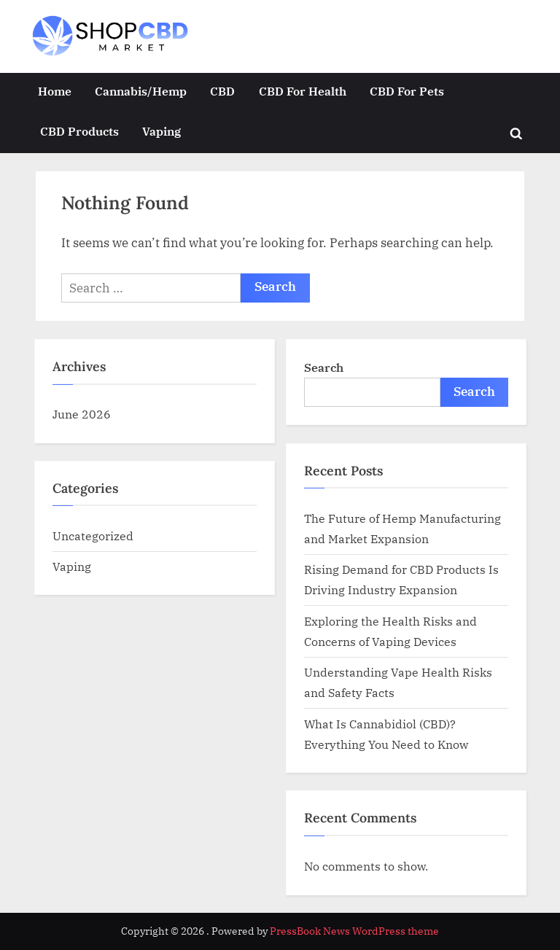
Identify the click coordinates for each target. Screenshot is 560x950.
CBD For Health (303, 91)
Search (324, 367)
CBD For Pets (407, 91)
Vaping (162, 131)
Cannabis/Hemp (141, 91)
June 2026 (82, 414)
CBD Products (79, 131)
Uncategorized (93, 536)
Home (55, 91)
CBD (222, 91)
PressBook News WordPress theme (354, 931)
